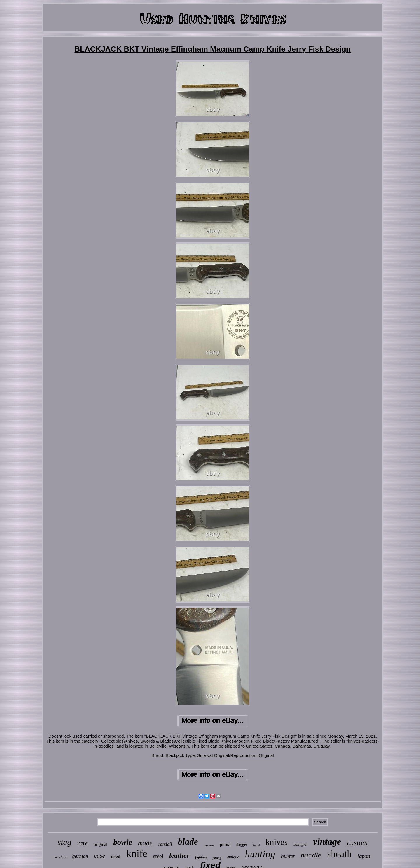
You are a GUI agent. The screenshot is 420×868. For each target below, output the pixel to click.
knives (276, 842)
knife (137, 854)
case (100, 856)
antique (233, 857)
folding (217, 858)
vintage (327, 841)
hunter (288, 856)
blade (188, 842)
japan (364, 856)
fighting (201, 857)
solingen (300, 845)
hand (256, 845)
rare (82, 843)
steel (158, 856)
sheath (339, 854)
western (209, 845)
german (80, 856)
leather (179, 855)
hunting (260, 854)
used (116, 856)
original (100, 844)
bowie (123, 842)
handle (311, 855)
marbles (61, 857)
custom (357, 843)
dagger (242, 845)
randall (165, 844)
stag (65, 842)
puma (225, 844)
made (145, 843)
